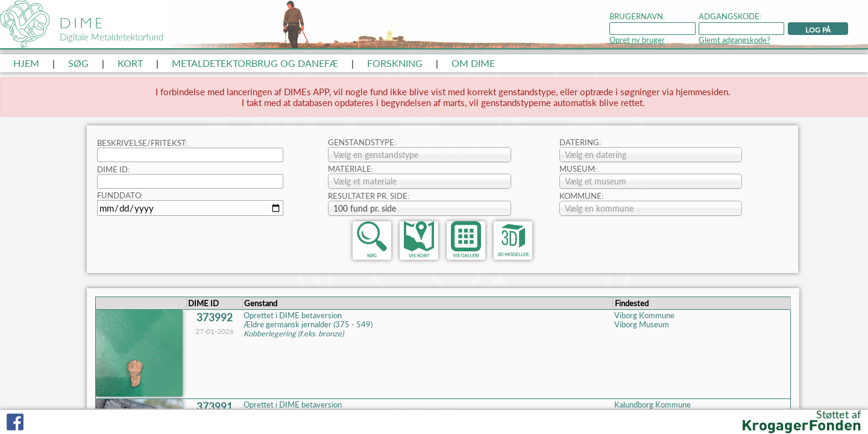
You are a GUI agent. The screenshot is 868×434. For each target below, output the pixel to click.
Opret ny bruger (637, 40)
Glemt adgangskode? (734, 40)
